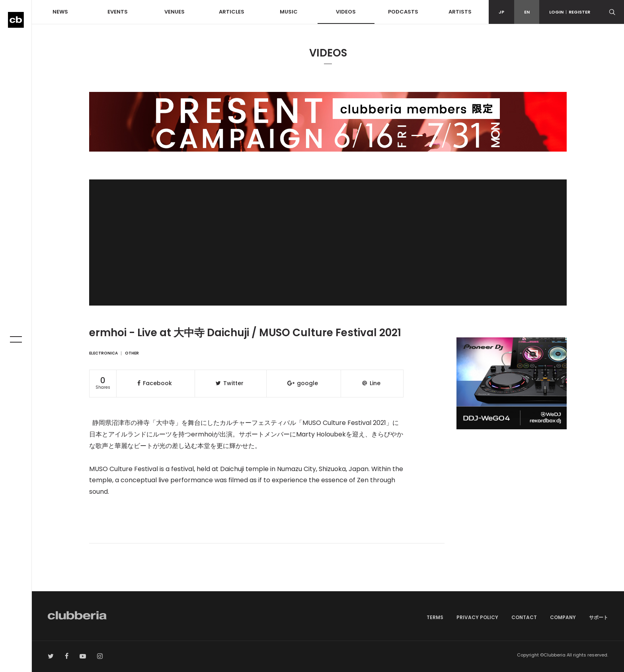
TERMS (435, 617)
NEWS (60, 12)
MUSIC (289, 12)
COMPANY (563, 617)
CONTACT (524, 617)
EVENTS (118, 12)
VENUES (175, 12)
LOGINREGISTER (570, 12)
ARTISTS (460, 12)
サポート (599, 617)
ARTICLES (232, 12)
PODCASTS (403, 12)
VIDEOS (346, 12)
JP (501, 12)
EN (527, 12)
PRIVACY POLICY (477, 617)
